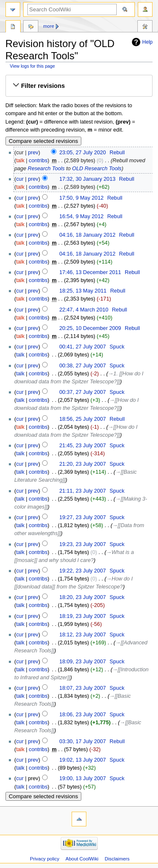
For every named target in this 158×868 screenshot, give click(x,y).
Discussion (31, 27)
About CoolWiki (82, 859)
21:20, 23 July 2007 (83, 464)
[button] (79, 86)
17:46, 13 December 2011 (90, 272)
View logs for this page (32, 66)
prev (33, 153)
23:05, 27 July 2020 (83, 153)
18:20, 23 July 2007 (83, 597)
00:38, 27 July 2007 (83, 366)
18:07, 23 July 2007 (83, 688)
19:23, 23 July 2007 (83, 544)
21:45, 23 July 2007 (83, 446)
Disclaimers (117, 859)
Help (148, 42)
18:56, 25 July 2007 (83, 419)
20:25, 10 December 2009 (90, 328)
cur (20, 179)
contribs (38, 161)
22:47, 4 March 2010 (84, 310)
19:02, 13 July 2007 (83, 760)
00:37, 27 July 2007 (83, 392)
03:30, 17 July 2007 (83, 741)
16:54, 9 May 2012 (82, 216)
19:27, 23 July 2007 (83, 517)
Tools (145, 27)
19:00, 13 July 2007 (83, 778)
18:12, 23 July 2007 (83, 635)
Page (13, 27)
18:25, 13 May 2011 (83, 291)
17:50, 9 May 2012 (82, 198)
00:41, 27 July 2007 (83, 347)
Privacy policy (45, 859)
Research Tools (46, 169)
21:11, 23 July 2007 (83, 491)
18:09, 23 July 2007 (83, 662)
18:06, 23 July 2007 (83, 715)
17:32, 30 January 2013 (87, 179)
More (49, 26)
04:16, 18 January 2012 (87, 235)
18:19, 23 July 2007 (83, 616)
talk (20, 161)
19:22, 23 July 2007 (83, 571)
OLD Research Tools (97, 169)
